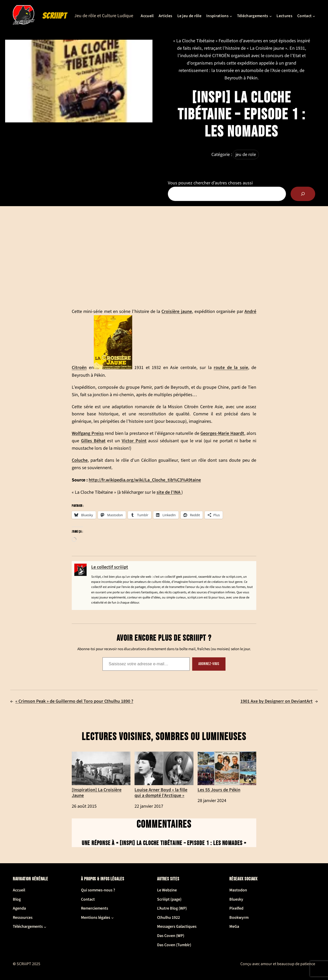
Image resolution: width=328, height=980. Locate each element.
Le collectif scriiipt (110, 567)
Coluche (80, 460)
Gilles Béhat (93, 441)
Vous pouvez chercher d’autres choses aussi (210, 183)
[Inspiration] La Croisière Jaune (101, 775)
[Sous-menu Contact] (314, 16)
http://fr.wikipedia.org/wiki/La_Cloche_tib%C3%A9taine (145, 480)
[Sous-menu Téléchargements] (271, 16)
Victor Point (134, 441)
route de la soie (231, 368)
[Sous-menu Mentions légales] (112, 918)
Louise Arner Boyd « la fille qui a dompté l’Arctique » (164, 775)
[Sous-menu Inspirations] (231, 16)
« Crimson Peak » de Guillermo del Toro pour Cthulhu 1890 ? (74, 701)
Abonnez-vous (209, 664)
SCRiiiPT (55, 16)
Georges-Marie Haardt (222, 433)
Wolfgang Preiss (88, 433)
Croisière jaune (177, 311)
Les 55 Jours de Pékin (227, 772)
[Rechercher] (303, 194)
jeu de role (246, 155)
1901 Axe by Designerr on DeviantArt (276, 701)
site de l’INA (169, 492)
